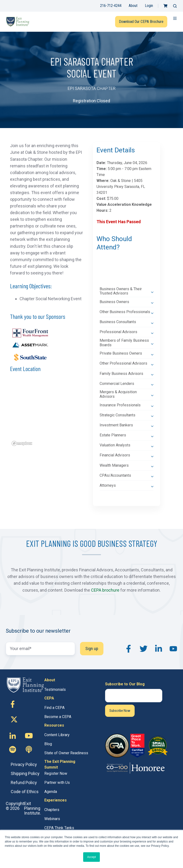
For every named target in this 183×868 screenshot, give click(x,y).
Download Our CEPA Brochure (141, 22)
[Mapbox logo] (22, 443)
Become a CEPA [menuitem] (58, 717)
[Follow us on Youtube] (29, 736)
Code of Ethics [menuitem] (25, 792)
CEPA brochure (105, 590)
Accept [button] (92, 857)
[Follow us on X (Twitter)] (16, 720)
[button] (175, 6)
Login (149, 6)
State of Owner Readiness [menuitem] (66, 753)
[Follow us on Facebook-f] (13, 704)
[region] (46, 414)
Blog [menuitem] (48, 744)
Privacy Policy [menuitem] (24, 764)
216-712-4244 (111, 6)
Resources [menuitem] (54, 725)
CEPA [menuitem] (49, 698)
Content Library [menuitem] (57, 735)
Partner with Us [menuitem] (57, 783)
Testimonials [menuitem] (55, 690)
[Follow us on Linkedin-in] (13, 736)
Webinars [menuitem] (52, 819)
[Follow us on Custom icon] (13, 749)
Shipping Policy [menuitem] (25, 773)
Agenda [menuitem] (51, 792)
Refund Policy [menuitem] (24, 783)
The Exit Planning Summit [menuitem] (60, 764)
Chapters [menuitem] (52, 810)
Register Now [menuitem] (56, 773)
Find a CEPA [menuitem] (54, 708)
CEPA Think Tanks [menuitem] (59, 828)
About (133, 6)
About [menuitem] (50, 680)
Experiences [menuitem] (56, 800)
